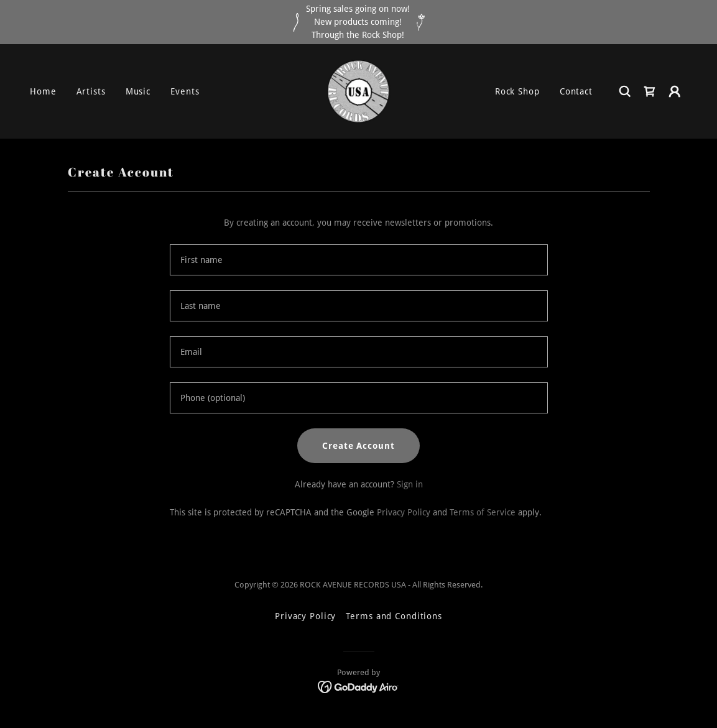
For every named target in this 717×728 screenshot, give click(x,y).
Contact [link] (576, 91)
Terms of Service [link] (483, 512)
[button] (675, 91)
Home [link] (43, 91)
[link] (359, 91)
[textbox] (359, 260)
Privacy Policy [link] (404, 512)
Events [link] (185, 91)
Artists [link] (91, 91)
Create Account (358, 446)
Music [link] (138, 91)
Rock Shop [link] (517, 91)
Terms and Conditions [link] (394, 616)
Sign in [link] (410, 484)
